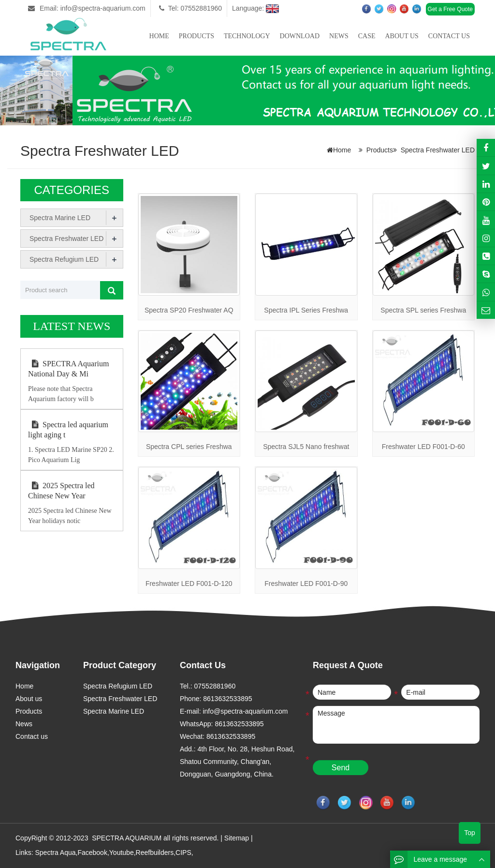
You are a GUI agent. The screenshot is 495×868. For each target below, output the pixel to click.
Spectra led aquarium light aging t (68, 430)
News (339, 36)
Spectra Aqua (55, 853)
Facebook (92, 853)
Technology (247, 36)
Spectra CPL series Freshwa (189, 447)
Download (300, 36)
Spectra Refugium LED (64, 259)
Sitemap (237, 838)
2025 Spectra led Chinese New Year (61, 491)
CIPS (183, 853)
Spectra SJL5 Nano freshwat (306, 447)
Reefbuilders (155, 853)
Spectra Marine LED (60, 218)
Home (159, 36)
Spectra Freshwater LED (438, 150)
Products (197, 36)
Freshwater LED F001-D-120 (189, 584)
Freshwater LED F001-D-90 (306, 584)
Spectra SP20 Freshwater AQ (189, 310)
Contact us (449, 36)
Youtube (122, 853)
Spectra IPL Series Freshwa (306, 310)
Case (367, 36)
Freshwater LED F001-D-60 (423, 447)
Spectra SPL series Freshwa (423, 310)
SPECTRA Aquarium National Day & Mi (68, 369)
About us (401, 36)
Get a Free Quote (450, 9)
